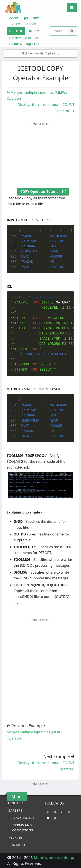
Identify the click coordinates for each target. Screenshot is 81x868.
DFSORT (31, 24)
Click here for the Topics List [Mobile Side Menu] (41, 53)
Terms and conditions (22, 828)
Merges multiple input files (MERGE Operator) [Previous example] (35, 735)
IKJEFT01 (32, 44)
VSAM (16, 24)
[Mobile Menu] (72, 7)
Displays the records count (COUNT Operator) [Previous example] (46, 766)
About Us (15, 803)
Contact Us (18, 845)
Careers (15, 810)
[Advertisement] (43, 158)
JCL (26, 18)
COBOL (15, 18)
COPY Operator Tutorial (43, 192)
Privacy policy (21, 818)
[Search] (72, 31)
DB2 (36, 18)
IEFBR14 (15, 44)
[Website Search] (59, 31)
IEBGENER (33, 38)
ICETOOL (16, 31)
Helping (16, 838)
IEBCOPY (14, 38)
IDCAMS (35, 31)
